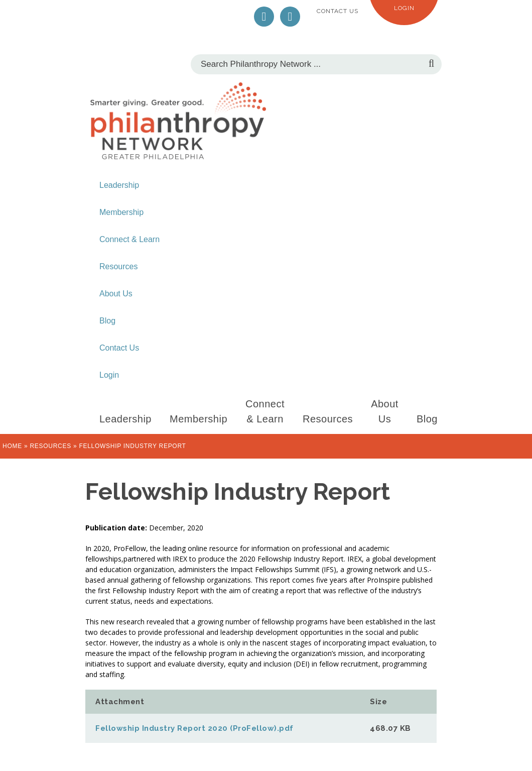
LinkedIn (290, 17)
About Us (116, 294)
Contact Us (338, 11)
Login (404, 8)
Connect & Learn (129, 239)
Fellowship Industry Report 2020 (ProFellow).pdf (194, 728)
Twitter (264, 17)
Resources (118, 266)
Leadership (119, 185)
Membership (121, 212)
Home (12, 446)
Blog (107, 321)
